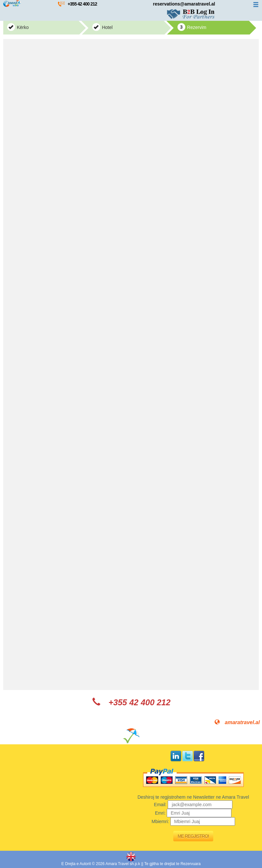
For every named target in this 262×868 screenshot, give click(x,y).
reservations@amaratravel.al (184, 4)
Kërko (18, 27)
